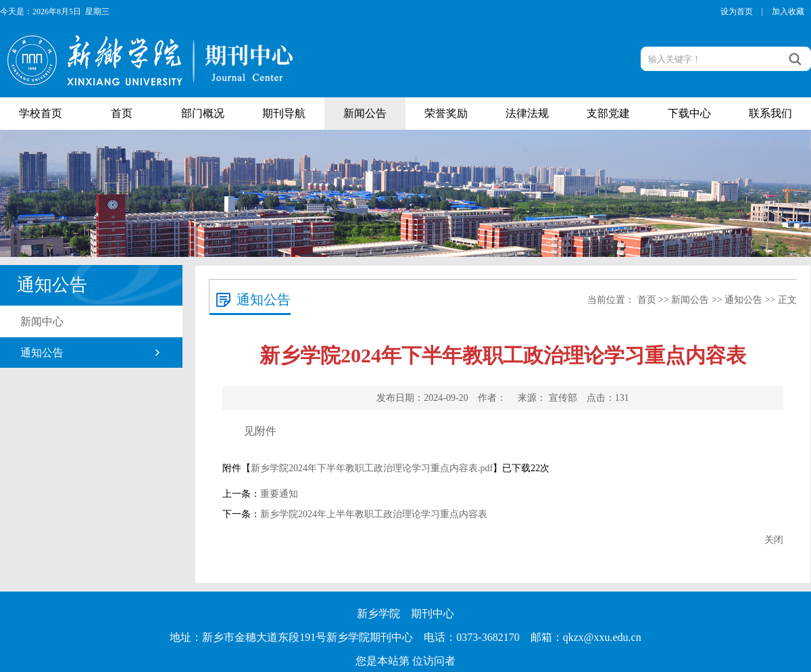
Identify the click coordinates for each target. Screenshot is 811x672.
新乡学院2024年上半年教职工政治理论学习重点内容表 (374, 514)
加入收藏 (788, 11)
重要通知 (279, 494)
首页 (122, 113)
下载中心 (689, 113)
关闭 (774, 540)
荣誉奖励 (446, 113)
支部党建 (608, 113)
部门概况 (203, 113)
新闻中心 (42, 321)
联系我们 (770, 113)
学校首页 (41, 113)
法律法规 (527, 113)
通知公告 (42, 353)
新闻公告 (365, 113)
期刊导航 (284, 113)
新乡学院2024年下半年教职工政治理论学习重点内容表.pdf (372, 468)
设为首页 (737, 11)
